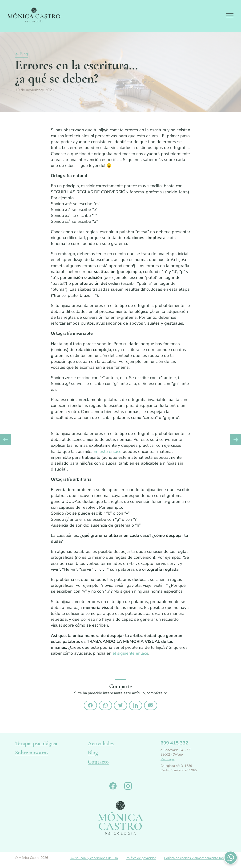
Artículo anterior (6, 440)
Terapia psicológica (36, 743)
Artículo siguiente (235, 440)
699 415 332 (174, 743)
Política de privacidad (141, 858)
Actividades (101, 743)
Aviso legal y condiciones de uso (94, 858)
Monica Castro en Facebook (113, 786)
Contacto (98, 762)
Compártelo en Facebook (90, 705)
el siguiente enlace (130, 653)
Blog (24, 54)
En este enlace (107, 451)
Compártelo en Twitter (120, 705)
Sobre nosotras (32, 753)
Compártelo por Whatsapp (105, 705)
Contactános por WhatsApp (231, 858)
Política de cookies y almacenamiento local (195, 858)
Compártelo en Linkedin (136, 705)
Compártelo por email (151, 705)
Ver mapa (167, 759)
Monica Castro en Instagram (128, 786)
